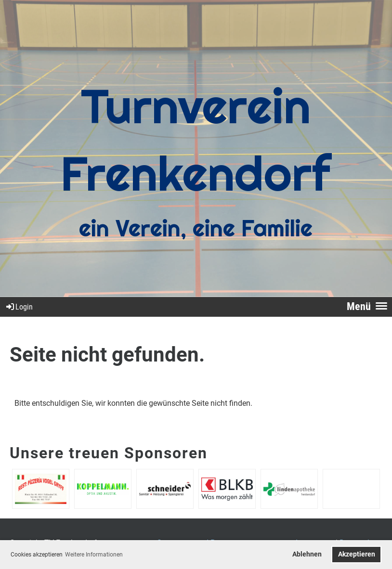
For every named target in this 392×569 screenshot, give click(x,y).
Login (19, 307)
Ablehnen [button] (307, 554)
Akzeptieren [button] (357, 554)
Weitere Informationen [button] (94, 555)
